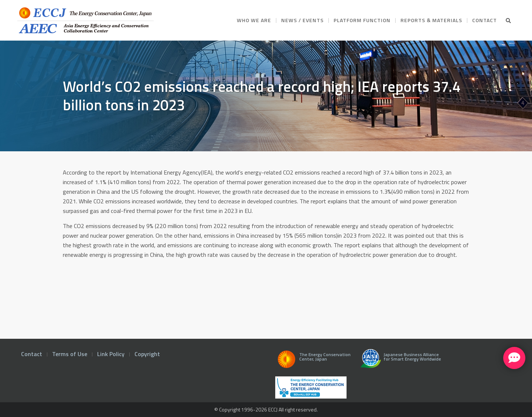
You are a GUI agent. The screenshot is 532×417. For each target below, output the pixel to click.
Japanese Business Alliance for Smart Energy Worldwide (399, 361)
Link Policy (111, 354)
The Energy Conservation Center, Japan (313, 361)
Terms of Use (70, 354)
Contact (32, 354)
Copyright (147, 354)
